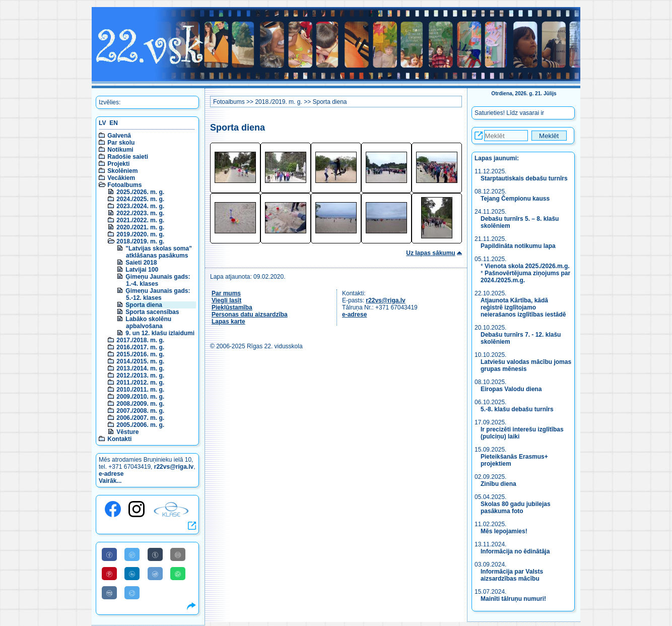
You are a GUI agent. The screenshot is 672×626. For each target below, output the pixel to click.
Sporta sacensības (152, 312)
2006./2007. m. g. (140, 418)
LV (102, 123)
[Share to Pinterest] (109, 574)
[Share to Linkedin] (132, 574)
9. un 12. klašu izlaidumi (160, 333)
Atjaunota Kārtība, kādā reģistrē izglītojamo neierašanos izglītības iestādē (523, 307)
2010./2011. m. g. (140, 390)
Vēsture (127, 432)
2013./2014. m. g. (140, 368)
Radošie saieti (128, 157)
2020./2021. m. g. (140, 227)
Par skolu (121, 143)
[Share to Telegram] (132, 593)
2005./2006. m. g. (140, 425)
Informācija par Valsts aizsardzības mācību (512, 575)
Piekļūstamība (232, 307)
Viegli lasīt (226, 300)
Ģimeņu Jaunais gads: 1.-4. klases (158, 280)
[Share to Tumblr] (155, 554)
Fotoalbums (124, 185)
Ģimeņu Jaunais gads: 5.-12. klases (158, 294)
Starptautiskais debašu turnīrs (525, 178)
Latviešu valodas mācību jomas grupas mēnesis (526, 365)
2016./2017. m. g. (140, 347)
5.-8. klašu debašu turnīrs (517, 409)
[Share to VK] (109, 593)
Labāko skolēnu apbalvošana (148, 323)
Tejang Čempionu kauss (515, 199)
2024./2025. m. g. (140, 199)
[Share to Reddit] (155, 574)
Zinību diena (498, 484)
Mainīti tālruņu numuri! (513, 599)
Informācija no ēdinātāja (515, 551)
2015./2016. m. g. (140, 354)
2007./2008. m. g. (140, 411)
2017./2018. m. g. (140, 340)
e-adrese (111, 474)
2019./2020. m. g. (140, 234)
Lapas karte (228, 322)
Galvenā (119, 136)
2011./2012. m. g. (140, 383)
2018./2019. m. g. (140, 241)
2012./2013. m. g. (140, 375)
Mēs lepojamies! (504, 531)
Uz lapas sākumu (430, 253)
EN (114, 123)
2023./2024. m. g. (140, 206)
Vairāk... (110, 481)
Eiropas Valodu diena (511, 389)
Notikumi (120, 150)
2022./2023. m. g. (140, 213)
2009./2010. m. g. (140, 397)
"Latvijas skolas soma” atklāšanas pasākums (159, 252)
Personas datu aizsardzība (250, 315)
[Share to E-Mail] (178, 554)
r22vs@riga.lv (174, 467)
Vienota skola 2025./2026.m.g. (527, 266)
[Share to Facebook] (109, 554)
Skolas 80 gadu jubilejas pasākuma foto (516, 508)
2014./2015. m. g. (140, 361)
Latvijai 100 (142, 270)
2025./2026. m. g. (140, 192)
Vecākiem (121, 178)
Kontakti (119, 439)
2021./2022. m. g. (140, 220)
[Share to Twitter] (132, 554)
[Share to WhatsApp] (178, 574)
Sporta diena (144, 305)
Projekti (118, 164)
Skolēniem (122, 171)
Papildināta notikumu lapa (518, 246)
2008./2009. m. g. (140, 404)
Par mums (226, 293)
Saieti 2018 (141, 263)
